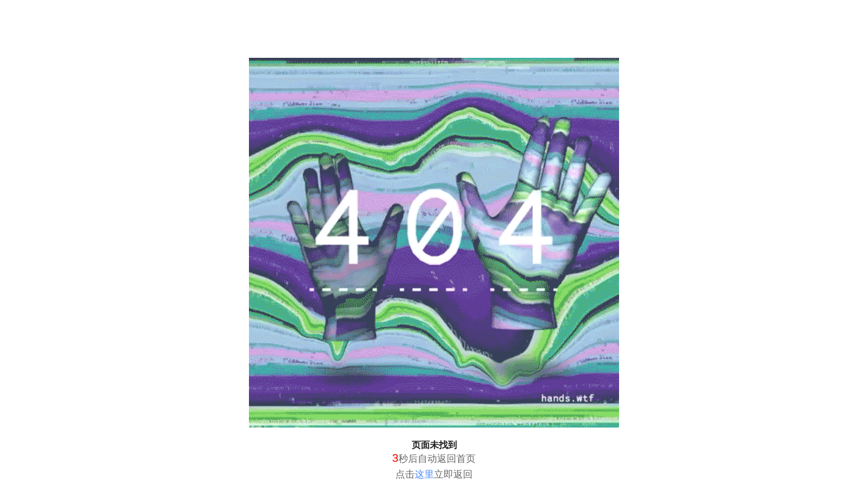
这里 (424, 474)
